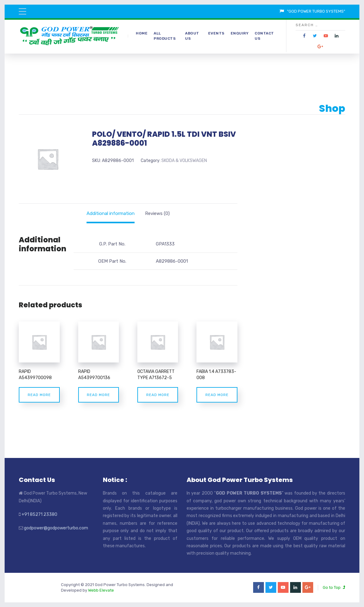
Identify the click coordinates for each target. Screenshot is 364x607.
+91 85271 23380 (39, 514)
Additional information (111, 213)
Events (216, 33)
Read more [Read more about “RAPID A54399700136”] (98, 395)
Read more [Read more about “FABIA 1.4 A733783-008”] (217, 395)
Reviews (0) (157, 213)
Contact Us (264, 36)
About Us (192, 36)
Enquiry (240, 33)
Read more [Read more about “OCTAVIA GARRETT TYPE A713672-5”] (158, 395)
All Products (165, 36)
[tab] (111, 213)
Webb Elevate (101, 590)
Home (142, 33)
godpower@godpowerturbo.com (56, 528)
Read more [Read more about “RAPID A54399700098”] (39, 395)
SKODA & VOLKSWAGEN (184, 161)
